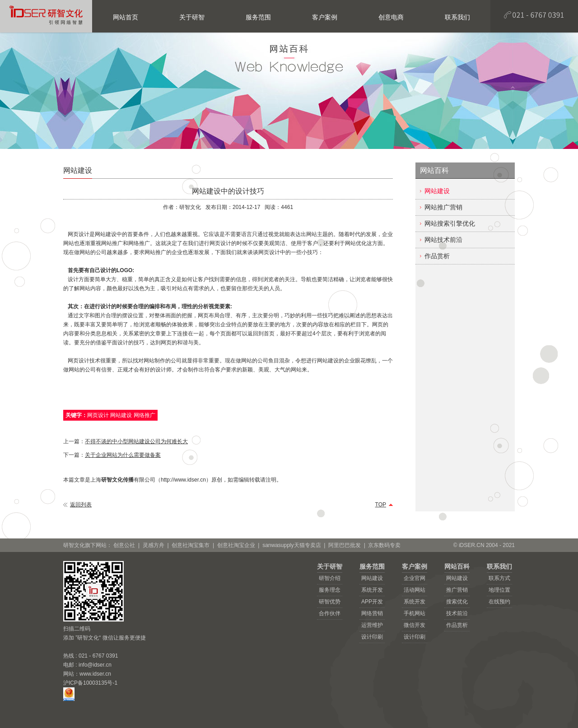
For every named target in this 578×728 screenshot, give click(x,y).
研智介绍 (330, 578)
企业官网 (415, 578)
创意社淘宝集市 (191, 545)
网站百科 (457, 566)
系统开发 (372, 590)
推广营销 (457, 590)
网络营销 (372, 613)
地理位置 (499, 590)
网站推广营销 (443, 207)
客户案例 (415, 566)
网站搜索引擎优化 (450, 223)
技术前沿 (457, 613)
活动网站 (415, 590)
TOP (381, 505)
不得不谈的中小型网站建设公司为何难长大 (136, 441)
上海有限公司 (123, 480)
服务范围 (372, 566)
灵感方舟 (154, 545)
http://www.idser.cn (183, 480)
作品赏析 (437, 256)
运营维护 (372, 625)
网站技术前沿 (443, 240)
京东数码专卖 (384, 545)
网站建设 (437, 191)
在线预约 (499, 602)
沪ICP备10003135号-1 (90, 683)
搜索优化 (457, 602)
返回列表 (81, 505)
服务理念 (330, 590)
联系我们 (499, 566)
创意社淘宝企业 (236, 545)
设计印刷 (372, 637)
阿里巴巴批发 (345, 545)
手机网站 (415, 613)
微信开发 (415, 625)
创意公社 (124, 545)
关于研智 (330, 566)
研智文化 (190, 207)
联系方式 (499, 578)
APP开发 (372, 602)
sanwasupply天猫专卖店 (291, 545)
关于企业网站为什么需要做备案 (123, 455)
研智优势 (330, 602)
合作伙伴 (330, 613)
